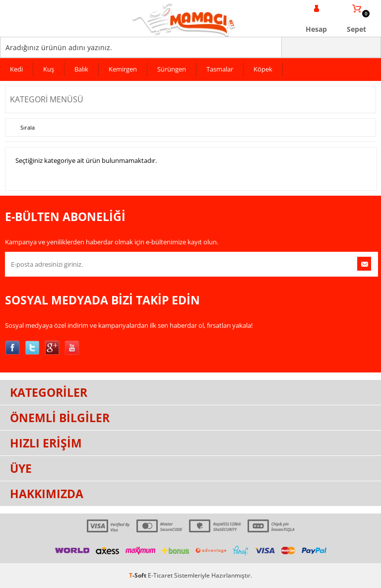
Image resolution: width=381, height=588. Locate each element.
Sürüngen (172, 69)
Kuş (49, 69)
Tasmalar (220, 69)
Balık (81, 69)
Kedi (16, 69)
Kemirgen (123, 69)
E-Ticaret (160, 575)
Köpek (263, 69)
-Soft (138, 575)
